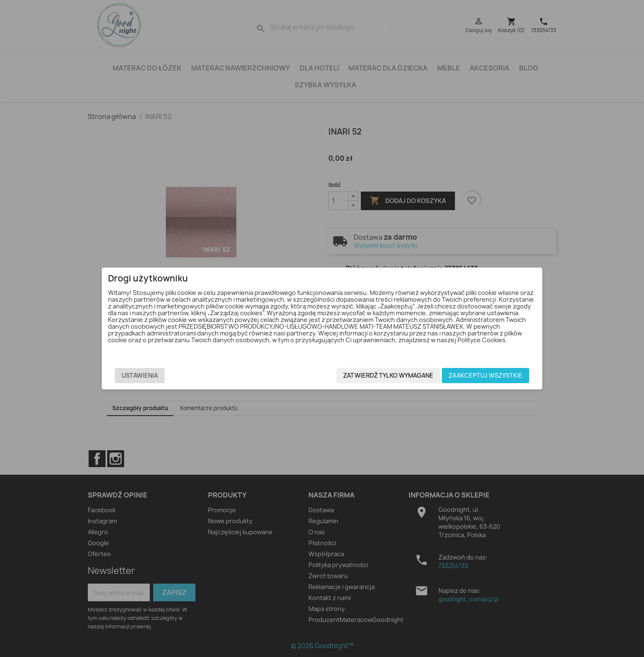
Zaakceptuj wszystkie (471, 376)
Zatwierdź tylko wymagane (374, 376)
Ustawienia (154, 376)
